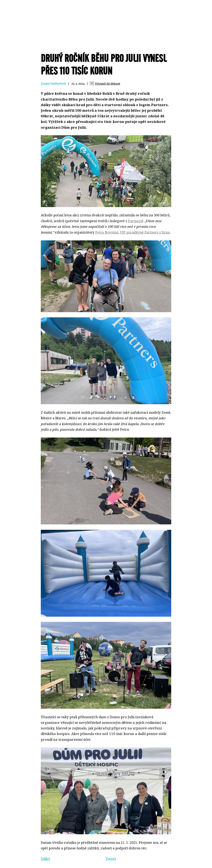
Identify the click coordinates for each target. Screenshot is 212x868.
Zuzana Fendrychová (53, 84)
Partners (135, 221)
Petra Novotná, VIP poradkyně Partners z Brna (132, 232)
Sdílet (45, 859)
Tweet (111, 859)
